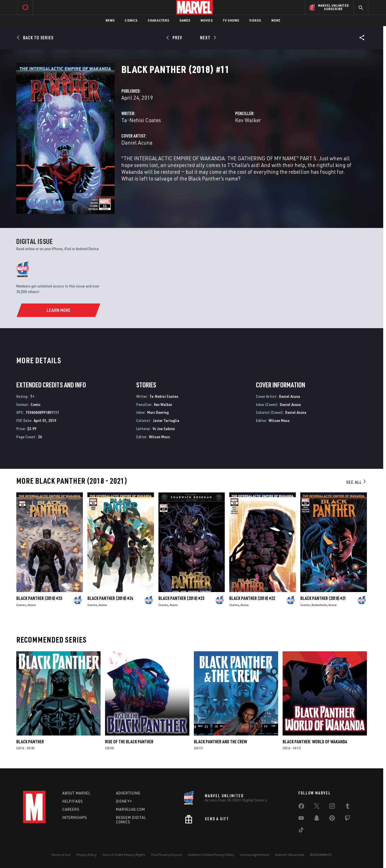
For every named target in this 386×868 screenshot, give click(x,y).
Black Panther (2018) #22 (252, 598)
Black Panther (30, 742)
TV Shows (231, 20)
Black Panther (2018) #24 (110, 598)
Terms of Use (61, 855)
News (110, 20)
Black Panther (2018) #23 (181, 598)
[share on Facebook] (301, 807)
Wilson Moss (159, 437)
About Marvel (76, 793)
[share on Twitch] (348, 819)
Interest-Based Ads (290, 855)
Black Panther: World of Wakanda (315, 742)
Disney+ (124, 801)
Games (185, 20)
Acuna (32, 605)
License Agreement (255, 855)
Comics (131, 20)
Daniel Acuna (137, 142)
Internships (75, 817)
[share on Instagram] (332, 807)
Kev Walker (248, 120)
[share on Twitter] (317, 807)
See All (357, 482)
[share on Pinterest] (332, 819)
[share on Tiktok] (301, 831)
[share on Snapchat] (317, 819)
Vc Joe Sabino (164, 429)
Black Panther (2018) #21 (323, 598)
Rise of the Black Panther (129, 742)
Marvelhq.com (130, 809)
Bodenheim (319, 605)
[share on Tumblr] (348, 807)
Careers (71, 809)
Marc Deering (158, 412)
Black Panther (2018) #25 (39, 598)
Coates (21, 605)
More (276, 20)
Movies (207, 20)
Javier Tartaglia (166, 420)
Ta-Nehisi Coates (141, 120)
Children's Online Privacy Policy (211, 855)
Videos (255, 20)
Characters (159, 20)
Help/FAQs (73, 801)
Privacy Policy (86, 855)
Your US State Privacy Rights (124, 855)
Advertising (128, 793)
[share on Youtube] (301, 819)
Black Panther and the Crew (220, 742)
